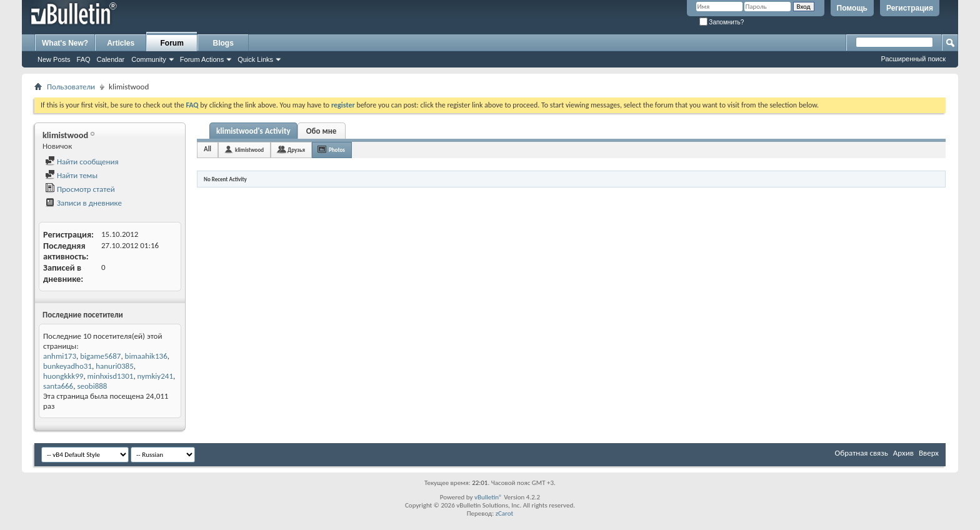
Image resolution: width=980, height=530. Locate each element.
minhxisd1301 (111, 376)
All (207, 149)
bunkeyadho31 (67, 366)
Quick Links (255, 59)
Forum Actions (202, 59)
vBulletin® (488, 497)
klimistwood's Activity (253, 131)
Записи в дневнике (83, 203)
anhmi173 (60, 356)
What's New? (65, 43)
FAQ (84, 59)
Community (149, 59)
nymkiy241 (155, 376)
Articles (121, 43)
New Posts (54, 59)
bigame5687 (100, 356)
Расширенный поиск (913, 59)
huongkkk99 (63, 376)
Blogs (223, 43)
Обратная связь (862, 453)
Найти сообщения (82, 162)
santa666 (58, 386)
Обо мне (322, 131)
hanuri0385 (115, 366)
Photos (337, 150)
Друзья (296, 150)
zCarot (505, 513)
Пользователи (71, 87)
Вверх (929, 453)
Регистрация (910, 8)
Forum (172, 43)
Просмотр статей (80, 189)
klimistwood (249, 150)
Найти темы (71, 175)
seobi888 (92, 386)
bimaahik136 (146, 356)
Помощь (852, 8)
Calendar (111, 59)
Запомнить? (722, 22)
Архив (903, 453)
